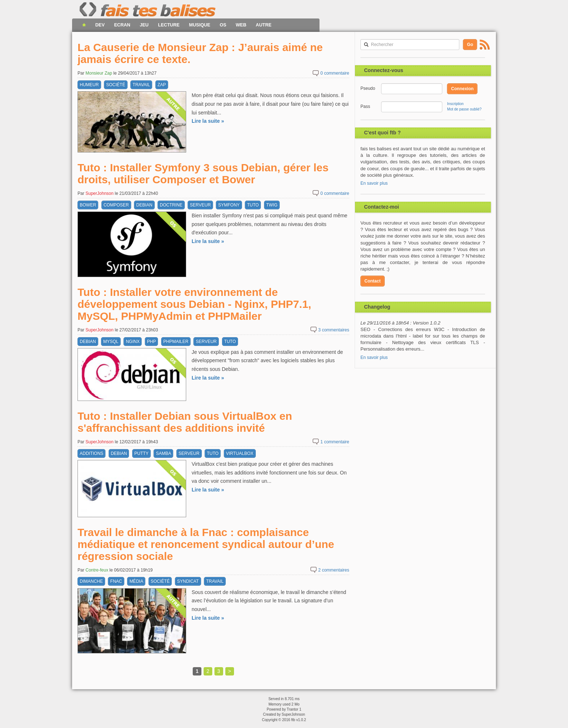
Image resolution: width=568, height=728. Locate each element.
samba (163, 453)
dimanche (91, 581)
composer (116, 205)
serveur (200, 205)
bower (88, 205)
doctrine (171, 205)
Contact (373, 281)
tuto (253, 205)
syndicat (188, 581)
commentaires (334, 330)
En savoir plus (374, 183)
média (136, 581)
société (116, 85)
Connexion (462, 89)
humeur (89, 85)
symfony (229, 205)
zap (162, 85)
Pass (365, 106)
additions (91, 453)
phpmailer (176, 342)
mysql (111, 342)
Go (470, 45)
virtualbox (240, 453)
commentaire (335, 73)
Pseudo (368, 88)
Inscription (455, 104)
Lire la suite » (208, 121)
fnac (116, 581)
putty (141, 453)
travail (141, 85)
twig (272, 205)
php (152, 342)
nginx (133, 342)
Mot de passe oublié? (464, 109)
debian (144, 205)
